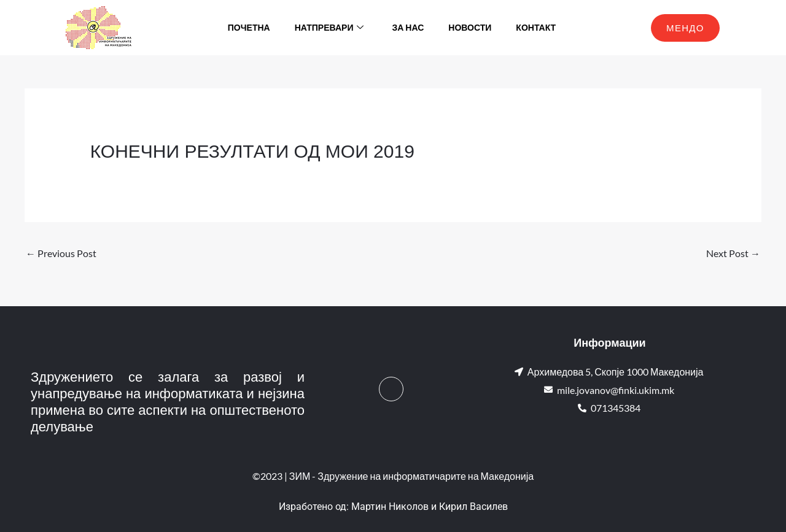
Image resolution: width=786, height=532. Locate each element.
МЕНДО (685, 28)
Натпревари (329, 28)
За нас (408, 27)
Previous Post (61, 253)
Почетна (249, 27)
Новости (470, 27)
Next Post (733, 253)
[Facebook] (391, 389)
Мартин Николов (390, 507)
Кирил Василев (473, 507)
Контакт (536, 27)
